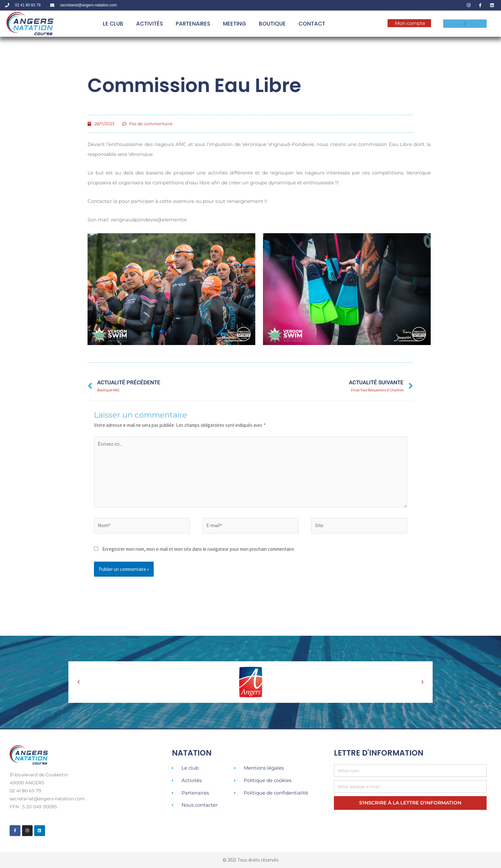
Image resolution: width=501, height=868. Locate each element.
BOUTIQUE (272, 24)
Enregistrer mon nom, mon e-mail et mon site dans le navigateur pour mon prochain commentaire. (199, 549)
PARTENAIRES (193, 24)
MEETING (235, 24)
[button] (79, 682)
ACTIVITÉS (150, 24)
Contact (312, 24)
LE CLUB (113, 24)
